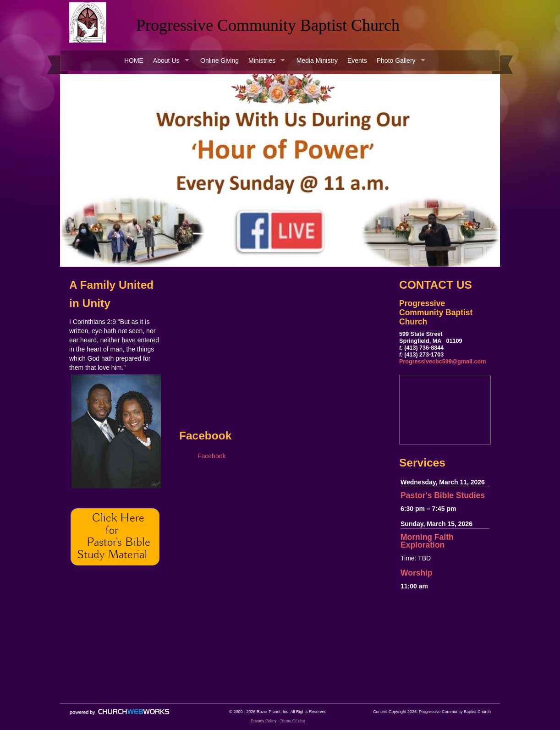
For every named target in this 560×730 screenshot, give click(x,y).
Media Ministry (317, 60)
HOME (134, 60)
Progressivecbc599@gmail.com (442, 362)
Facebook (211, 456)
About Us (166, 60)
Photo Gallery (396, 60)
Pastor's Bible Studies (443, 495)
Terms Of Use (293, 721)
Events (357, 60)
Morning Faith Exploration (427, 541)
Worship (417, 573)
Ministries (262, 60)
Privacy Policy (264, 721)
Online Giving (220, 60)
